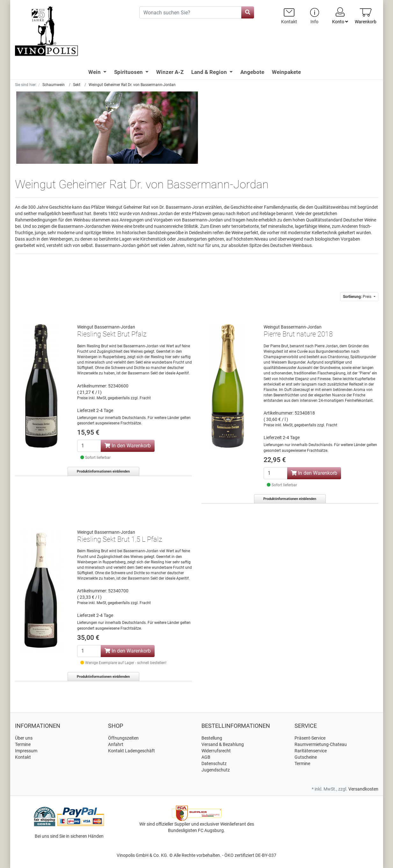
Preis (358, 297)
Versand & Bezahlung (223, 744)
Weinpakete (286, 72)
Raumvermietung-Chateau (321, 744)
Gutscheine (306, 757)
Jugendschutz (216, 770)
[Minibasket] (366, 16)
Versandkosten (363, 789)
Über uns (24, 738)
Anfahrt (116, 744)
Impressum (26, 751)
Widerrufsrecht (216, 751)
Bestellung (212, 738)
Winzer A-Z (170, 72)
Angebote (252, 72)
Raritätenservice (311, 751)
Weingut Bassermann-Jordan (106, 327)
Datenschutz (214, 763)
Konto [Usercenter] (340, 15)
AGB (206, 757)
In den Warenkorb (128, 446)
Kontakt (23, 757)
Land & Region (210, 72)
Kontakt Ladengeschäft (131, 751)
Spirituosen (129, 72)
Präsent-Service (310, 738)
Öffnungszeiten (123, 738)
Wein (95, 72)
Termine (23, 744)
